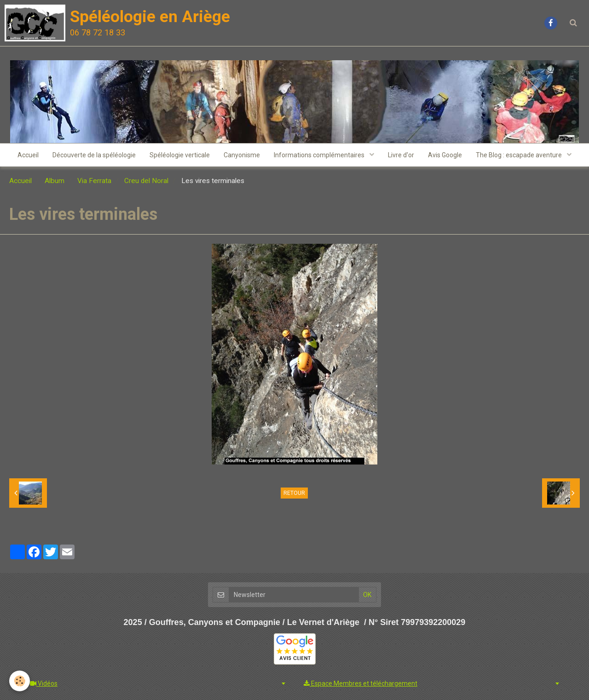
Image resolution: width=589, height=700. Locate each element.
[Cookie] (20, 681)
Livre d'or (401, 155)
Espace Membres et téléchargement (361, 683)
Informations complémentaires (320, 155)
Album (55, 181)
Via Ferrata (94, 181)
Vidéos (44, 683)
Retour (294, 493)
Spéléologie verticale (180, 155)
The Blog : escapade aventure (520, 155)
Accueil (28, 155)
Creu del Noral (146, 181)
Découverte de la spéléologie (94, 155)
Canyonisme (242, 155)
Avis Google (445, 155)
